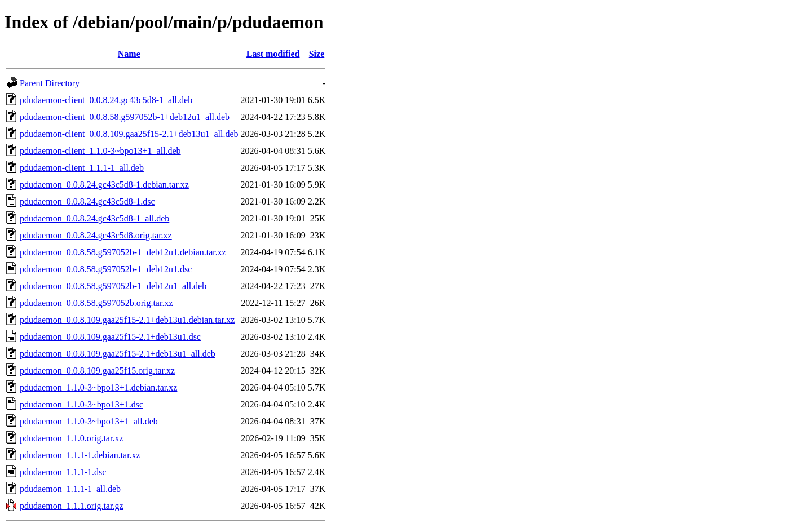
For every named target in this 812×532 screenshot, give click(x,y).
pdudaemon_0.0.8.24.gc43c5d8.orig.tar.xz (96, 235)
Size (317, 54)
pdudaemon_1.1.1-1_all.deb (70, 489)
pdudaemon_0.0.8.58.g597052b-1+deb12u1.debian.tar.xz (123, 252)
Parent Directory (50, 83)
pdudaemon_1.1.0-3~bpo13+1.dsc (81, 404)
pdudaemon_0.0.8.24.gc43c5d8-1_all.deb (94, 218)
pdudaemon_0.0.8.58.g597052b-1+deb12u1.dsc (106, 269)
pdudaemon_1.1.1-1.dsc (63, 472)
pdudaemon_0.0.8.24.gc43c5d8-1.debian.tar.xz (104, 185)
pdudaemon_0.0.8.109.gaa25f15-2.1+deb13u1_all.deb (118, 354)
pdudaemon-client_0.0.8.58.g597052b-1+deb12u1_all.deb (125, 117)
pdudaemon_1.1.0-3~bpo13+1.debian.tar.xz (98, 387)
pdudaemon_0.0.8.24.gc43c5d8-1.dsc (87, 201)
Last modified (273, 54)
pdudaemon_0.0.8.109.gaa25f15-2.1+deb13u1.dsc (110, 337)
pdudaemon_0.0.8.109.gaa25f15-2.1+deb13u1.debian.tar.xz (127, 320)
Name (129, 54)
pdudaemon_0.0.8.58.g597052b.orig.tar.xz (96, 303)
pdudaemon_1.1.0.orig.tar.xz (72, 438)
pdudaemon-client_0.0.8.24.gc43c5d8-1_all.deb (106, 100)
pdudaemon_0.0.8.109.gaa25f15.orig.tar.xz (97, 371)
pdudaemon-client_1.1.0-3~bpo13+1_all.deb (100, 151)
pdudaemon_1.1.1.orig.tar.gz (72, 506)
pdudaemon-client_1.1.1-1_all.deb (82, 168)
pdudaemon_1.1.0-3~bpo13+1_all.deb (89, 421)
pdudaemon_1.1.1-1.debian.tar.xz (80, 455)
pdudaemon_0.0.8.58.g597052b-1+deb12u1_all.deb (113, 286)
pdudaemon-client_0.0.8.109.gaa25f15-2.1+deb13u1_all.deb (129, 134)
